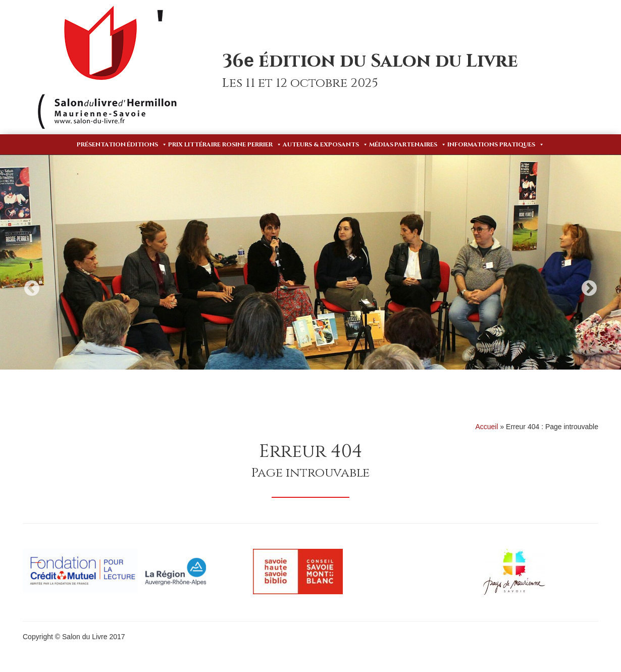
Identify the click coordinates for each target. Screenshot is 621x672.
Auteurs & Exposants (325, 144)
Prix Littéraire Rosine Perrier (225, 144)
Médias (381, 144)
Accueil (486, 427)
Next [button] (589, 288)
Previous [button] (32, 288)
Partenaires (420, 144)
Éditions (147, 144)
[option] (310, 262)
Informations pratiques (496, 144)
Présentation (101, 144)
